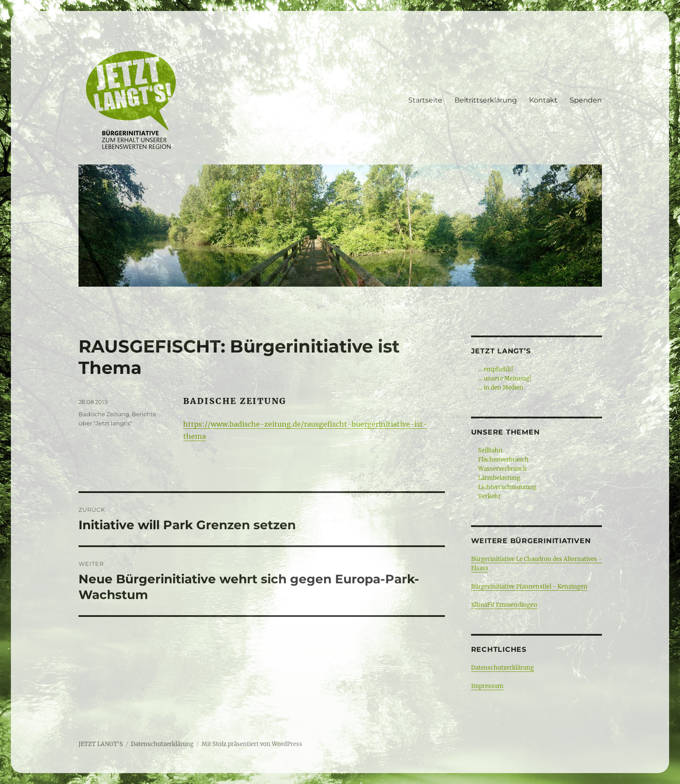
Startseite (425, 100)
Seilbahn (490, 450)
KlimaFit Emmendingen (504, 605)
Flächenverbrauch (503, 460)
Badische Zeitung (104, 414)
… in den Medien (501, 388)
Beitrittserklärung (486, 100)
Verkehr (489, 496)
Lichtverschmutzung (507, 487)
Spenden (586, 100)
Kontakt (543, 100)
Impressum (487, 686)
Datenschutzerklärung (502, 668)
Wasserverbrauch (502, 469)
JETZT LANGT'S (101, 744)
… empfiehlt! (496, 369)
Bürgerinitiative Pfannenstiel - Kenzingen (529, 587)
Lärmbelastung (499, 478)
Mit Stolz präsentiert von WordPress (252, 744)
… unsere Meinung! (505, 378)
